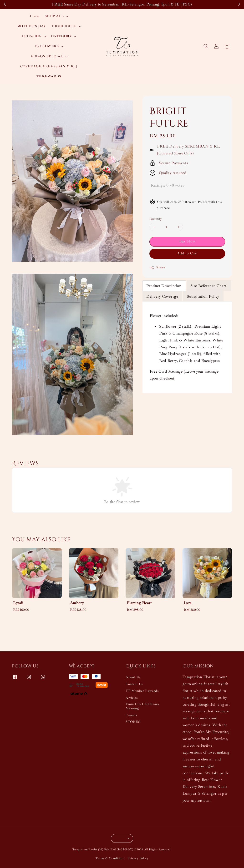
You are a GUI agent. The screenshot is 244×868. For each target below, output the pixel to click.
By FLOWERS (47, 46)
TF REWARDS (49, 76)
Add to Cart (187, 253)
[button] (206, 46)
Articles (132, 698)
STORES (133, 722)
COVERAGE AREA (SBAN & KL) (49, 66)
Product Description (164, 286)
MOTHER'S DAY (32, 26)
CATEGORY (62, 36)
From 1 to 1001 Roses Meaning (142, 706)
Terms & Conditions (110, 858)
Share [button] (157, 267)
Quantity (156, 219)
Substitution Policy (203, 296)
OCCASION (32, 36)
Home (34, 16)
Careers (131, 715)
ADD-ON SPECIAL (47, 56)
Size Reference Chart (208, 286)
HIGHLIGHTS (64, 26)
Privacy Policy (138, 858)
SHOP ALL (54, 16)
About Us (133, 677)
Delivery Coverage (162, 296)
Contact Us (134, 684)
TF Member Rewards (142, 691)
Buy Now (187, 241)
